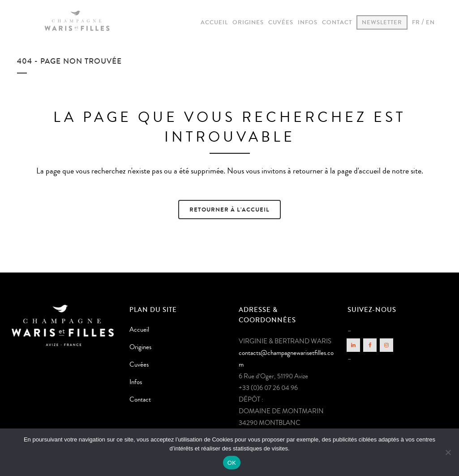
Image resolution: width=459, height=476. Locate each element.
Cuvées (139, 365)
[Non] (448, 452)
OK (232, 463)
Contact (140, 400)
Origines (140, 347)
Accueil (139, 330)
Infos (136, 382)
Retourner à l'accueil (229, 210)
